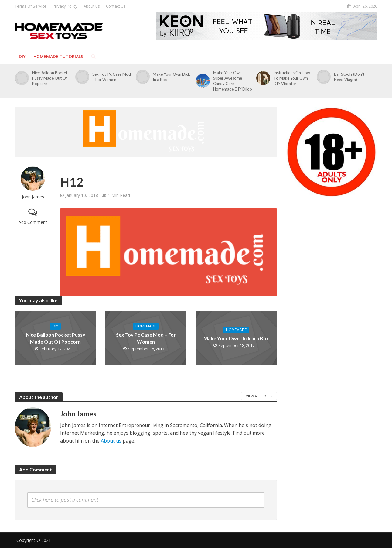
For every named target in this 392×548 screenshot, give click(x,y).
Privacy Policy (65, 6)
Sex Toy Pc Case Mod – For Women (112, 77)
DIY (22, 56)
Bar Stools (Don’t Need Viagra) (349, 77)
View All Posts (259, 396)
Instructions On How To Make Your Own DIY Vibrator (292, 78)
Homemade (146, 326)
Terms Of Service (31, 6)
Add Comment (33, 222)
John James (33, 197)
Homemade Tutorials (58, 56)
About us (92, 6)
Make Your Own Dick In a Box (171, 77)
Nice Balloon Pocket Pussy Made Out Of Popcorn (50, 78)
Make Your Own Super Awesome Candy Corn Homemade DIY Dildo (233, 81)
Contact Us (116, 6)
